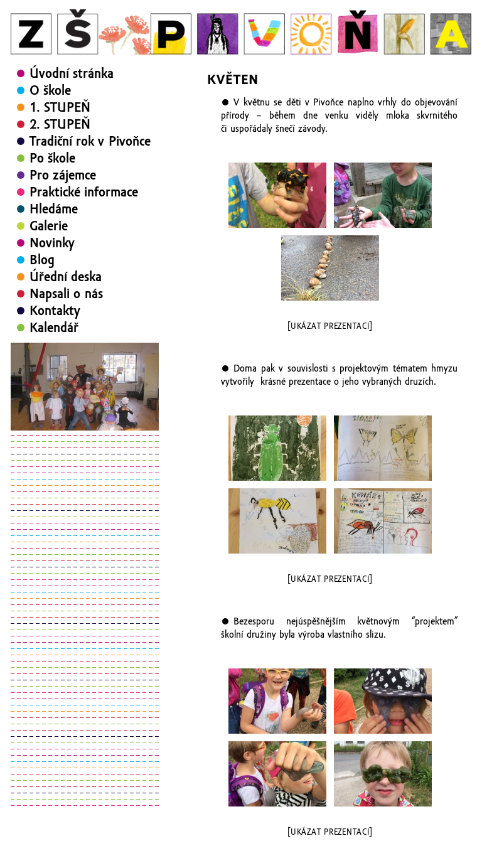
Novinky (52, 243)
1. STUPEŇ (60, 107)
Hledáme (54, 209)
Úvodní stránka (72, 73)
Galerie (49, 226)
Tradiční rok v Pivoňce (90, 141)
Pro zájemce (63, 175)
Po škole (52, 158)
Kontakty (55, 311)
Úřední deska (66, 277)
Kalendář (54, 328)
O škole (50, 90)
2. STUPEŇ (60, 124)
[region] (85, 387)
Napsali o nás (66, 294)
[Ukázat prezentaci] (330, 326)
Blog (42, 260)
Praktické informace (84, 192)
